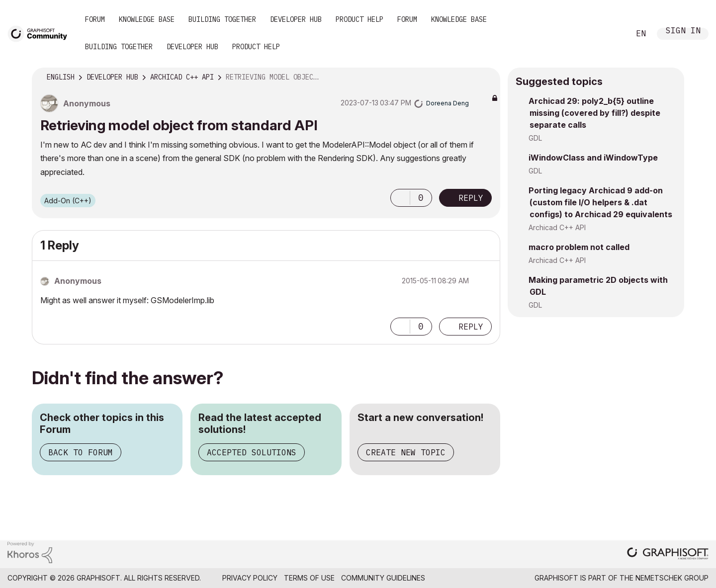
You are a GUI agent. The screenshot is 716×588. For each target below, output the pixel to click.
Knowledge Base (147, 19)
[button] (400, 198)
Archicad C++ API (557, 227)
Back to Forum (81, 452)
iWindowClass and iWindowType (593, 158)
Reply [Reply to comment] (471, 327)
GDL (535, 138)
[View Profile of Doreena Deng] (447, 103)
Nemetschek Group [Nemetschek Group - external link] (672, 578)
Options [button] (486, 78)
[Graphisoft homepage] (668, 554)
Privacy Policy (250, 578)
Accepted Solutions (252, 452)
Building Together (222, 19)
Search (611, 34)
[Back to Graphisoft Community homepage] (41, 33)
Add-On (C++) (68, 201)
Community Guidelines (383, 578)
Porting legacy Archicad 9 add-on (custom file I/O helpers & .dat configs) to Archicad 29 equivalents (600, 202)
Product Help (359, 19)
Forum (95, 19)
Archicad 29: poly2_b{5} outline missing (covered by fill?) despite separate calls (594, 113)
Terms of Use (309, 578)
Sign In (683, 32)
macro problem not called (579, 247)
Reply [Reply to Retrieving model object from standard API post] (471, 198)
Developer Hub (296, 19)
